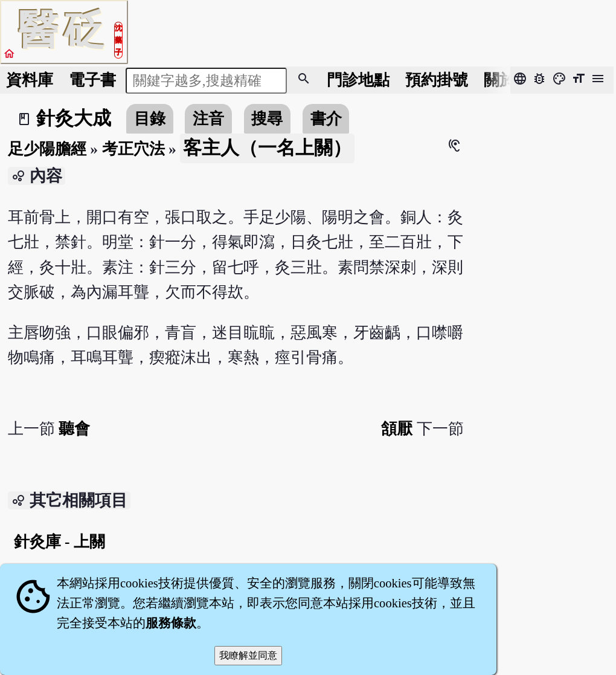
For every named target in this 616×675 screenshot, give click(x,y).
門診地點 (358, 80)
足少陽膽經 (47, 149)
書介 (326, 119)
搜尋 (267, 119)
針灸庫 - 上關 (59, 542)
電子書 (92, 80)
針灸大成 (74, 118)
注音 (208, 119)
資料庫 (30, 80)
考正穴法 (133, 149)
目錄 (150, 119)
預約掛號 (437, 80)
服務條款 (171, 623)
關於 (499, 80)
